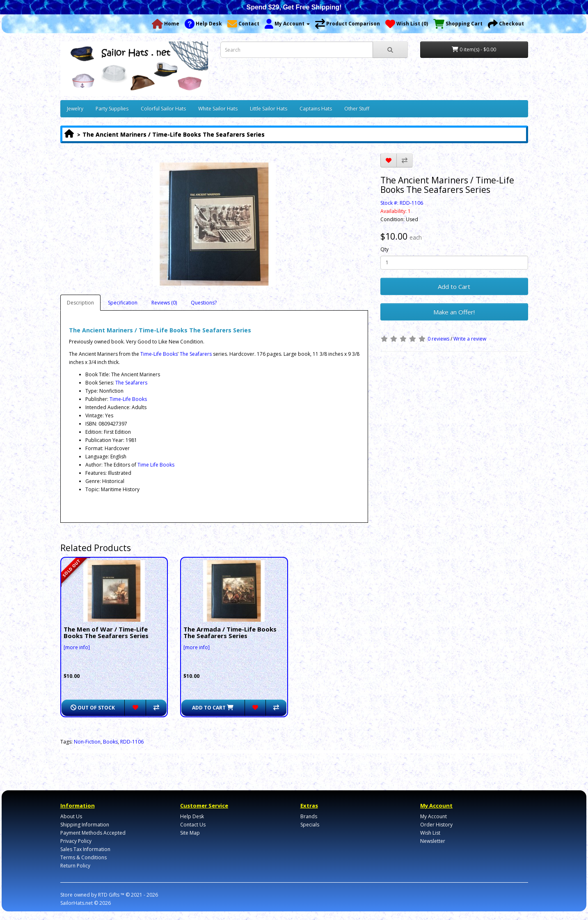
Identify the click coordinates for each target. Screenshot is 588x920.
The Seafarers (196, 354)
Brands (309, 816)
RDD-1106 (132, 742)
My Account (434, 816)
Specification (123, 303)
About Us (71, 816)
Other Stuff (357, 109)
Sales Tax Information (85, 849)
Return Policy (75, 866)
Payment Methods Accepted (93, 833)
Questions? (204, 303)
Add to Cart (454, 286)
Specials (310, 825)
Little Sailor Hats (269, 109)
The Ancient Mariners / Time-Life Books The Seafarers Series (174, 134)
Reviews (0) (164, 303)
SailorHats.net (77, 903)
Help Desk (192, 816)
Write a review (470, 339)
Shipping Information (85, 825)
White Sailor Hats (218, 109)
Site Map (190, 833)
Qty (384, 249)
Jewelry (75, 109)
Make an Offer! (454, 312)
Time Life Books (156, 465)
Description (80, 303)
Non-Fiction (87, 742)
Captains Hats (316, 109)
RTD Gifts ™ (111, 895)
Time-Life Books (159, 354)
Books (110, 742)
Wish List (430, 833)
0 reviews (438, 339)
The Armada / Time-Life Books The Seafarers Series (230, 633)
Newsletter (433, 841)
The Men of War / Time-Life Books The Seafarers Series (106, 633)
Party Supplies (112, 109)
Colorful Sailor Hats (163, 109)
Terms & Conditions (84, 857)
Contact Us (193, 825)
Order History (436, 825)
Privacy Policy (76, 841)
